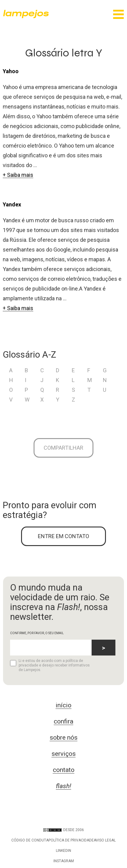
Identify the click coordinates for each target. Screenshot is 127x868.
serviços (64, 754)
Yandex (12, 204)
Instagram (64, 861)
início (64, 705)
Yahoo (11, 71)
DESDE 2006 (64, 830)
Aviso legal (105, 840)
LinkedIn (64, 851)
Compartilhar (64, 448)
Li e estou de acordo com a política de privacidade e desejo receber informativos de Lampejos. (50, 665)
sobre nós (64, 738)
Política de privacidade (71, 840)
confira (64, 721)
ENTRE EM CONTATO (64, 536)
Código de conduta (30, 840)
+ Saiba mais (18, 175)
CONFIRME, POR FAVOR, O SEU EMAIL (37, 633)
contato (64, 770)
